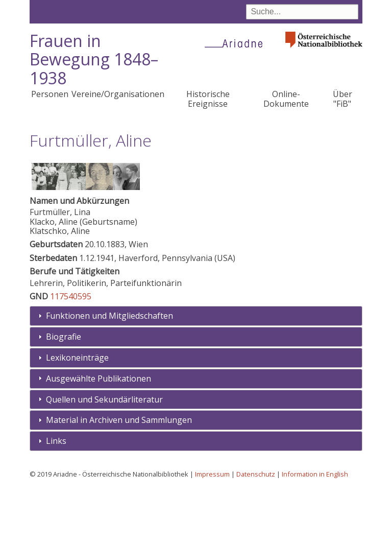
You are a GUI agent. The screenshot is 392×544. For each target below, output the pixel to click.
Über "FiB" (342, 99)
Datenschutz (256, 529)
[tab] (196, 372)
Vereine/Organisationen (118, 94)
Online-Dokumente (286, 99)
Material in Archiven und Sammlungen (119, 476)
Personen (50, 94)
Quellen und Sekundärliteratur (104, 455)
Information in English (315, 529)
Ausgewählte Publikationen (99, 434)
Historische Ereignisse (208, 99)
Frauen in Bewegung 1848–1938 (94, 60)
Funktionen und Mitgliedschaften (109, 371)
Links (56, 496)
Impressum (212, 529)
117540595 (71, 351)
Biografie (64, 392)
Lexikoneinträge (77, 413)
